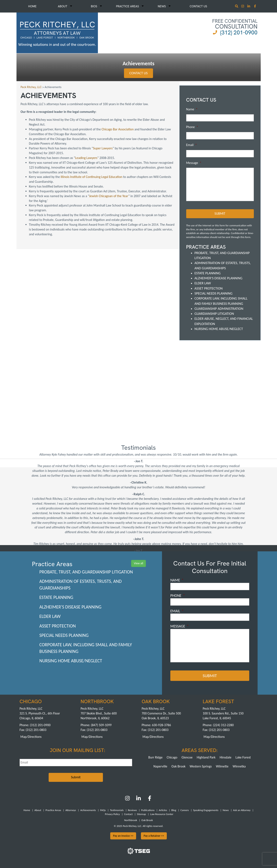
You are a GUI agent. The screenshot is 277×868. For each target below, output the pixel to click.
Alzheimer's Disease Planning (219, 278)
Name (192, 109)
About (65, 6)
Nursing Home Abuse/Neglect (219, 329)
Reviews (132, 810)
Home (32, 6)
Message (194, 163)
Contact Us (198, 6)
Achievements (88, 810)
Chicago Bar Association (118, 129)
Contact (128, 814)
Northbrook (131, 820)
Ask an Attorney (242, 810)
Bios (96, 6)
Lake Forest (243, 757)
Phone (192, 127)
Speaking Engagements (206, 810)
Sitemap (141, 814)
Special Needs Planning (214, 293)
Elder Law (203, 283)
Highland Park (206, 757)
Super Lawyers (103, 148)
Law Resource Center (162, 814)
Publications (148, 810)
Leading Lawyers (86, 158)
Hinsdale (225, 757)
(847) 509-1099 (101, 725)
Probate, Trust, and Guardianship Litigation (86, 572)
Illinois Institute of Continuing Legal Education (92, 177)
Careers (185, 810)
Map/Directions (31, 736)
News (164, 6)
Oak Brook (178, 766)
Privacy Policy (112, 814)
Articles (163, 810)
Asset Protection (209, 288)
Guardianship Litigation (214, 314)
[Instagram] (243, 7)
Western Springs (201, 766)
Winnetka (239, 766)
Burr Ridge (156, 757)
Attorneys (71, 810)
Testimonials (117, 810)
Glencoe (187, 757)
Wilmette (222, 766)
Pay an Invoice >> (123, 836)
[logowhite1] (57, 32)
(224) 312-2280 (223, 725)
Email (192, 145)
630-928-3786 (161, 725)
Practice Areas (130, 6)
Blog (174, 810)
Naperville (160, 766)
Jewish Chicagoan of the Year (109, 196)
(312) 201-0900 (239, 32)
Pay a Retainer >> (154, 836)
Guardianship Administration (219, 309)
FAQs (103, 810)
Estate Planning (208, 273)
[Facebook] (150, 799)
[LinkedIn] (138, 799)
